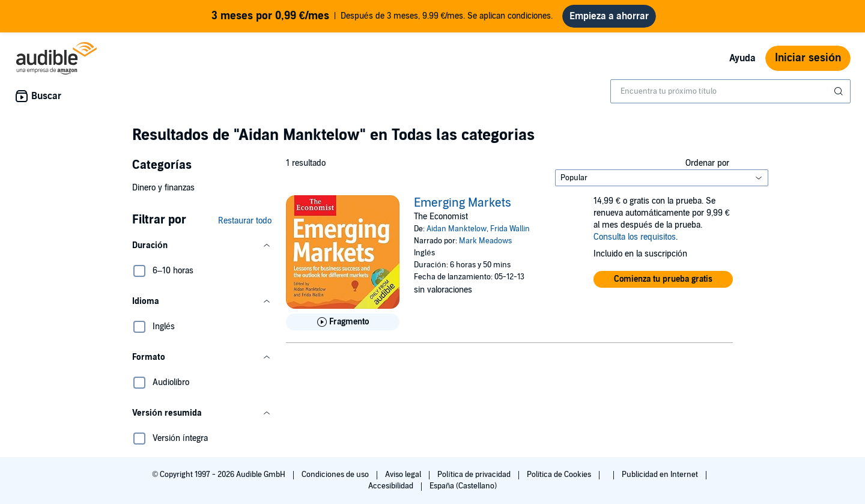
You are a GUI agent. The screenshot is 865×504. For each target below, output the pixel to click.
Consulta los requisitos (635, 237)
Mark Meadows (485, 241)
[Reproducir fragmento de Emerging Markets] (343, 322)
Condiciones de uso (336, 475)
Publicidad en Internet (661, 475)
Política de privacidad (475, 475)
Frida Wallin (510, 229)
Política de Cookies (560, 475)
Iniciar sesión (808, 58)
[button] (202, 246)
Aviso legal (404, 475)
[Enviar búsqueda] (840, 91)
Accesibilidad (392, 486)
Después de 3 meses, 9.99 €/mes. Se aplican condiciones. (382, 16)
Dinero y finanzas (163, 188)
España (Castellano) (463, 486)
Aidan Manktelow (457, 229)
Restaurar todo (245, 221)
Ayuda (742, 58)
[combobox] (730, 91)
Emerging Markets (463, 203)
